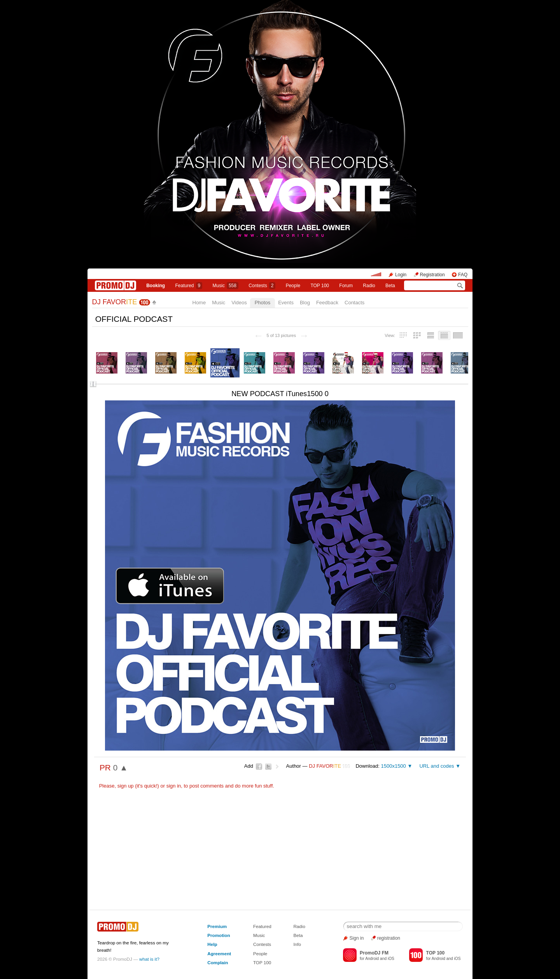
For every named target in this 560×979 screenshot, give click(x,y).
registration (389, 938)
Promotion (219, 935)
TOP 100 (320, 286)
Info (297, 944)
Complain (218, 962)
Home (199, 303)
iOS (391, 959)
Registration (432, 275)
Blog (305, 303)
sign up (126, 786)
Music (226, 286)
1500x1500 (393, 766)
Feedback (327, 303)
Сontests (262, 286)
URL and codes (437, 766)
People (293, 286)
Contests (262, 944)
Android (372, 959)
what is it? (149, 959)
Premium (217, 926)
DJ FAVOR (115, 302)
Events (286, 303)
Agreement (219, 954)
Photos (262, 303)
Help (212, 944)
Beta (390, 286)
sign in (174, 786)
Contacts (354, 303)
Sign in (357, 938)
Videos (239, 303)
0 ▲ (121, 768)
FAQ (463, 275)
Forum (346, 286)
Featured (189, 286)
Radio (369, 286)
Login (401, 275)
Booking (156, 286)
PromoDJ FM (374, 953)
